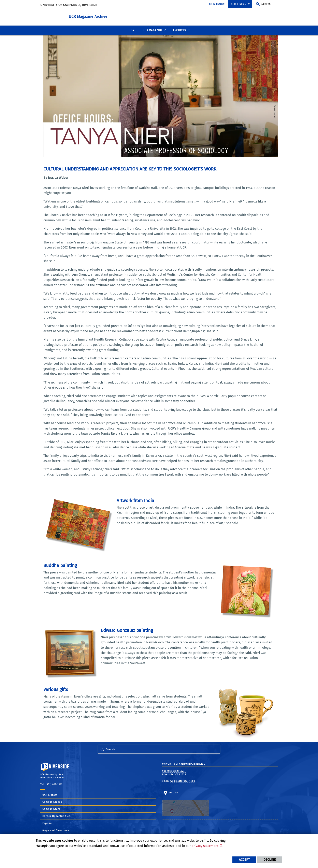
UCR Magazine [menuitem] (153, 30)
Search (266, 4)
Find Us (186, 804)
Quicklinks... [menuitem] (238, 4)
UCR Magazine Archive (99, 16)
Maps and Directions (56, 830)
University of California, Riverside (69, 5)
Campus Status (52, 802)
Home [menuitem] (132, 30)
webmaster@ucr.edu (183, 781)
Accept (244, 860)
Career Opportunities (56, 816)
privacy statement (205, 846)
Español (48, 823)
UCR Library (50, 795)
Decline (270, 860)
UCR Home (217, 4)
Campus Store (52, 809)
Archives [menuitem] (179, 30)
